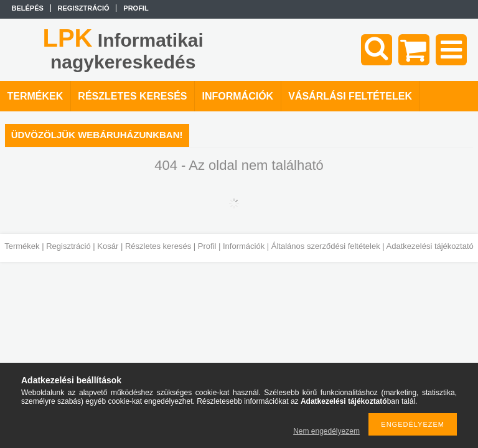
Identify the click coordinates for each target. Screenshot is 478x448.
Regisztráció (68, 246)
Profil (207, 246)
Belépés (28, 8)
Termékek (22, 246)
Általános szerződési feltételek (326, 246)
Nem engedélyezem (326, 431)
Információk (244, 246)
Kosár (108, 246)
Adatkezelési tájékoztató (430, 246)
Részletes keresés (158, 246)
